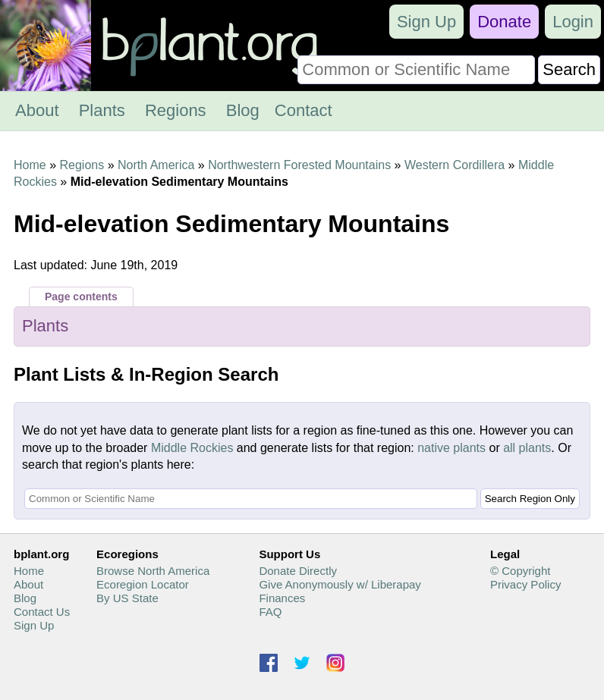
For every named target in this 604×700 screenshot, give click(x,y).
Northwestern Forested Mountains (299, 165)
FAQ (270, 612)
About (37, 110)
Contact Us (42, 612)
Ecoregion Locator (143, 584)
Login (573, 22)
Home (30, 165)
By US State (127, 598)
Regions (176, 110)
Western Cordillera (455, 165)
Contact (304, 110)
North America (156, 165)
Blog (243, 110)
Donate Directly (298, 571)
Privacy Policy (525, 584)
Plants (102, 110)
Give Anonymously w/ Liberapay (340, 584)
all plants (527, 448)
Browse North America (153, 571)
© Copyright (520, 571)
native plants (451, 448)
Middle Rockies (192, 448)
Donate (504, 22)
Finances (282, 598)
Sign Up (426, 22)
